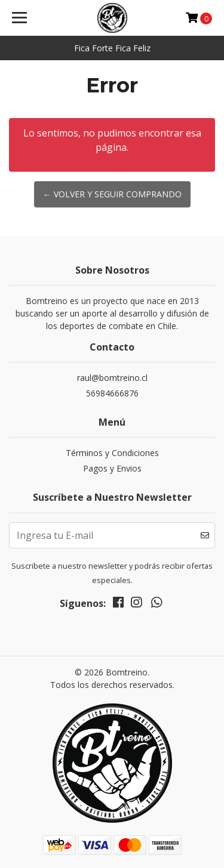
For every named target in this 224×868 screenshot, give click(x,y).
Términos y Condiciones (112, 453)
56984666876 (112, 393)
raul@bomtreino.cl (112, 378)
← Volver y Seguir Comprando (112, 194)
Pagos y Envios (112, 468)
